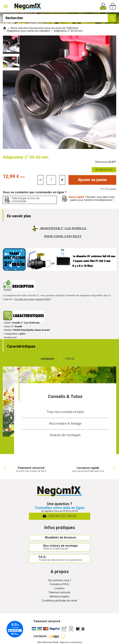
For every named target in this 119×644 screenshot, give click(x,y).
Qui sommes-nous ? (60, 581)
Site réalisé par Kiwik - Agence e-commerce (60, 642)
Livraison (60, 589)
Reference (106, 162)
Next (114, 469)
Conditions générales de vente (60, 601)
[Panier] (113, 6)
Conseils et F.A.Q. (60, 584)
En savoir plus (104, 170)
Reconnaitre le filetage (65, 424)
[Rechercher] (60, 18)
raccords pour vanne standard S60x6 (32, 299)
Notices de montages (65, 435)
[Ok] (112, 18)
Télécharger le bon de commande (25, 200)
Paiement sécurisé (60, 593)
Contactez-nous (60, 516)
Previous (5, 469)
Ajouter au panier (92, 180)
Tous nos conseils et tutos (65, 412)
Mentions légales (60, 597)
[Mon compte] (103, 6)
